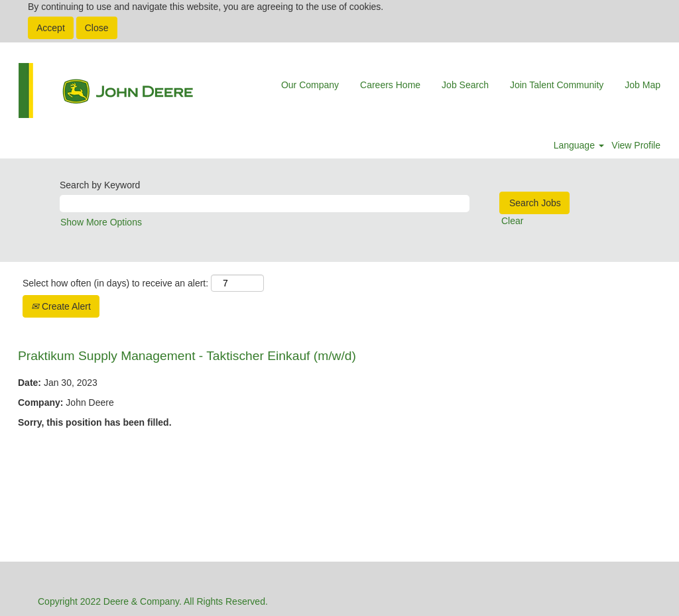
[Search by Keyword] (265, 204)
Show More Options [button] (101, 222)
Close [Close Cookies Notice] (97, 28)
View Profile (636, 145)
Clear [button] (512, 221)
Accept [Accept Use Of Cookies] (51, 28)
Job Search (465, 85)
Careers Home (390, 85)
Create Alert (61, 306)
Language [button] (579, 145)
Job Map (643, 85)
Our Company (310, 85)
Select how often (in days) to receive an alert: (115, 283)
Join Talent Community (557, 85)
